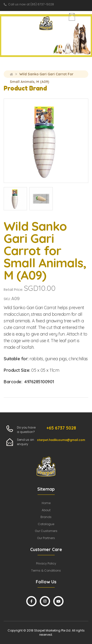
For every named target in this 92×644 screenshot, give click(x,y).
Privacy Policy (46, 563)
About (46, 510)
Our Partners (46, 538)
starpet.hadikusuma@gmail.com (61, 440)
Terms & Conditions (46, 571)
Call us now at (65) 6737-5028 (31, 4)
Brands (46, 517)
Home (11, 74)
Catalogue (46, 524)
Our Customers (46, 531)
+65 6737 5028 (61, 428)
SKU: (7, 299)
